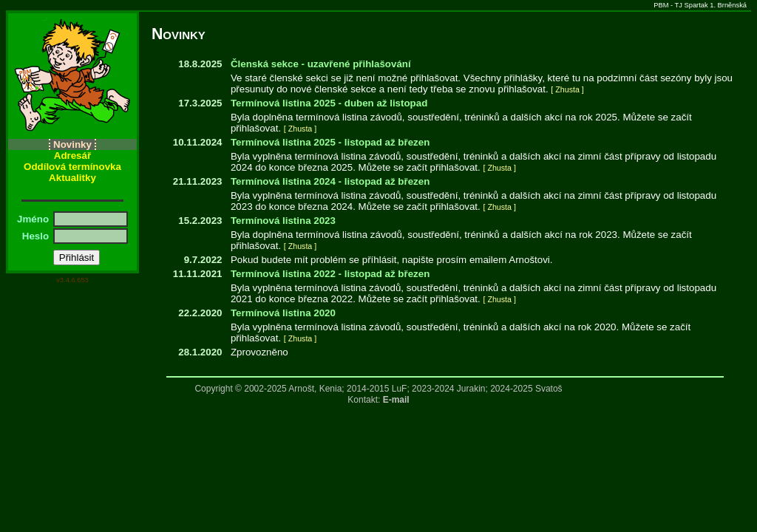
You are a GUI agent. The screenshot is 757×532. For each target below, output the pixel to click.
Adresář (72, 156)
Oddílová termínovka (72, 167)
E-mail (396, 400)
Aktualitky (72, 178)
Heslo (37, 236)
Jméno (34, 219)
